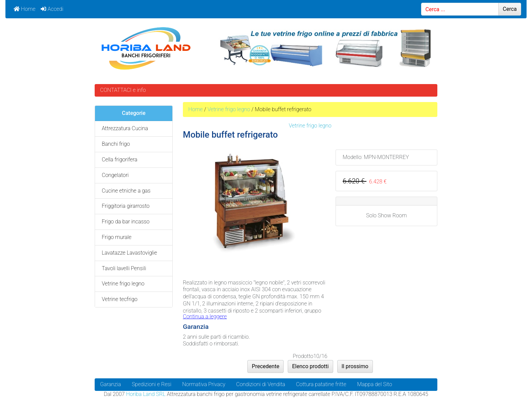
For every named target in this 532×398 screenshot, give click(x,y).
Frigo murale (117, 237)
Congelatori (115, 175)
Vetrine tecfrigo (120, 299)
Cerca (510, 9)
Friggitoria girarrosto (126, 206)
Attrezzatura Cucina (125, 128)
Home (24, 9)
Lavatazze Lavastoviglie (129, 253)
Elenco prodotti (310, 366)
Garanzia (110, 384)
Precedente (265, 366)
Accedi (52, 9)
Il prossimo (355, 366)
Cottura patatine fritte (321, 384)
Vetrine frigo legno (229, 109)
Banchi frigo (116, 144)
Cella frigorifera (120, 160)
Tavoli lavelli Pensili (124, 268)
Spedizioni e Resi (151, 384)
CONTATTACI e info (123, 90)
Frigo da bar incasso (126, 222)
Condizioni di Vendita (261, 384)
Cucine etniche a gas (126, 191)
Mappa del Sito (375, 384)
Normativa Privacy (204, 384)
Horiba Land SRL (146, 394)
